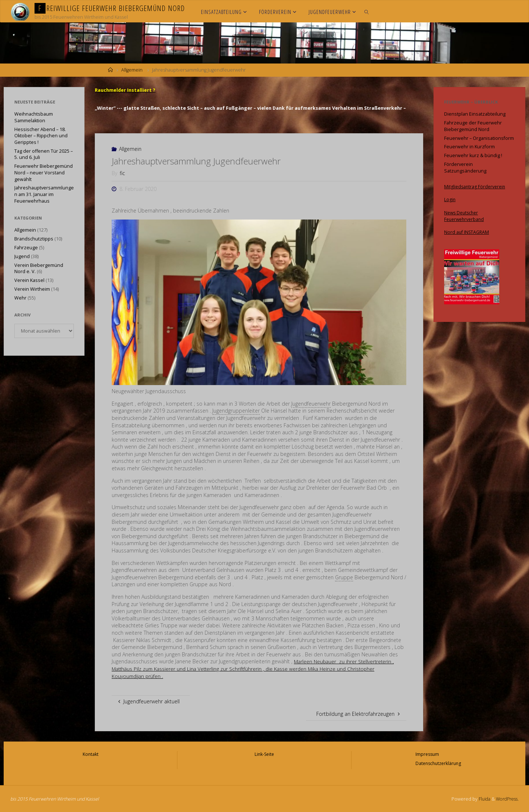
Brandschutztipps (34, 239)
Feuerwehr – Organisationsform (479, 138)
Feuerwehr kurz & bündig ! (473, 155)
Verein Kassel (29, 280)
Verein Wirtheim (32, 289)
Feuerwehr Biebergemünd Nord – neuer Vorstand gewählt (44, 173)
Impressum (427, 754)
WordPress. (506, 798)
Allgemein (132, 70)
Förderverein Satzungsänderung (465, 168)
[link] (367, 11)
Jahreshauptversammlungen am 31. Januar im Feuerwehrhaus (44, 194)
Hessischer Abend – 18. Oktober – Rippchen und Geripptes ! (41, 136)
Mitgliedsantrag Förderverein (476, 187)
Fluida (481, 798)
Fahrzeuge (26, 248)
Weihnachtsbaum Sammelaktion (34, 117)
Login (450, 200)
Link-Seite (264, 754)
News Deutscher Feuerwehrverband (465, 216)
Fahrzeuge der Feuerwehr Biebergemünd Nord (473, 126)
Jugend (22, 256)
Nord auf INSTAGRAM (467, 232)
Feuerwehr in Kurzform (469, 147)
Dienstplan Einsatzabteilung (475, 114)
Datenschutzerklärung (438, 763)
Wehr (20, 298)
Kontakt (91, 754)
